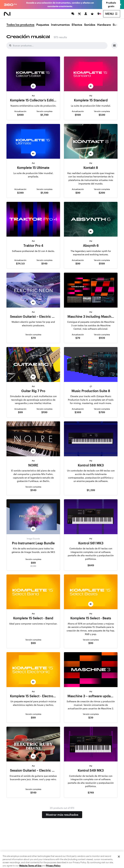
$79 (33, 338)
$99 (78, 193)
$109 (102, 338)
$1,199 (44, 193)
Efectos (77, 25)
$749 (91, 792)
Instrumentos (60, 25)
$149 (44, 263)
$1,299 (91, 490)
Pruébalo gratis (111, 4)
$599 (102, 115)
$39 (91, 717)
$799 (102, 412)
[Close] (119, 863)
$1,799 (44, 115)
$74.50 (20, 263)
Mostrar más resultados (62, 815)
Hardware (104, 25)
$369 (78, 412)
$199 (78, 115)
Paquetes (43, 25)
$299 (102, 193)
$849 (91, 565)
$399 (20, 193)
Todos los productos (20, 25)
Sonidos (90, 25)
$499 (20, 115)
